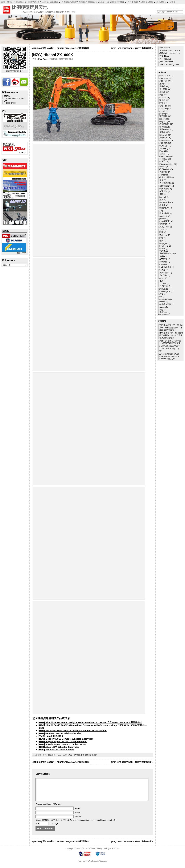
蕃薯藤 (162, 86)
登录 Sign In (165, 48)
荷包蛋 (162, 100)
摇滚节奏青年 (165, 186)
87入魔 (162, 270)
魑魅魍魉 (163, 224)
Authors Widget (166, 315)
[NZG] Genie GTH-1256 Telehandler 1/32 (60, 733)
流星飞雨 (163, 312)
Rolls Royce (164, 140)
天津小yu (163, 81)
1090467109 (10, 102)
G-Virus (163, 127)
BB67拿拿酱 (165, 202)
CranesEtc (164, 76)
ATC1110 (163, 259)
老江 (161, 241)
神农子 (162, 161)
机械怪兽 (163, 262)
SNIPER (163, 148)
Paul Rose (43, 59)
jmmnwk (163, 197)
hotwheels (164, 246)
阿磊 (161, 238)
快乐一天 (163, 235)
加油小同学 (164, 273)
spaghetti (163, 216)
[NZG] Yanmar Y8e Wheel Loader (56, 750)
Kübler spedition (166, 164)
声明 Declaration (166, 62)
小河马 (162, 92)
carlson (162, 167)
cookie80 (163, 159)
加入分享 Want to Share (170, 50)
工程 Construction (50, 2)
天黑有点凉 (164, 129)
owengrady (164, 156)
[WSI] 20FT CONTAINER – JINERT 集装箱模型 (131, 48)
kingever (163, 122)
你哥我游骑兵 (165, 183)
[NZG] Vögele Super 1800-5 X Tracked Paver (62, 744)
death (162, 278)
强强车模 (163, 106)
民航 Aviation (118, 2)
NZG (70, 755)
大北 (161, 95)
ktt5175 (163, 119)
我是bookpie (165, 169)
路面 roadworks (69, 2)
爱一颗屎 (163, 89)
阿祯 (161, 103)
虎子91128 (164, 286)
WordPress (92, 865)
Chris (162, 264)
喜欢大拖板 (164, 213)
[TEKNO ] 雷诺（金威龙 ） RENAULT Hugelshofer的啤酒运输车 (61, 48)
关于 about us (165, 59)
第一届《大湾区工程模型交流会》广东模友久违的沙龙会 (171, 328)
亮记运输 (163, 116)
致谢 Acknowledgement (169, 64)
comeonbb (164, 175)
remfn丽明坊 (165, 221)
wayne (162, 307)
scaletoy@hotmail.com (14, 97)
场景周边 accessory (88, 2)
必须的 (162, 84)
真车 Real (105, 2)
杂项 (172, 2)
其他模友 (163, 138)
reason (162, 302)
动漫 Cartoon (147, 2)
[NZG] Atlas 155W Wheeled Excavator (59, 747)
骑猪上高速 (164, 189)
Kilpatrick (163, 135)
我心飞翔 (163, 275)
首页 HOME (7, 2)
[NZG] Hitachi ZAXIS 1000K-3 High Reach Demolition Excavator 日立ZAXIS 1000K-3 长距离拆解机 (90, 722)
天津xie (163, 132)
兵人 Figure (133, 2)
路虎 (161, 200)
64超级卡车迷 (165, 304)
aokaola (163, 98)
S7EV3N (163, 109)
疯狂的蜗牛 (164, 208)
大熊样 (162, 256)
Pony (162, 151)
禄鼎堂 (162, 154)
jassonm (163, 219)
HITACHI (77, 755)
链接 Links (164, 56)
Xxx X (162, 230)
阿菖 (161, 232)
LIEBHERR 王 (165, 267)
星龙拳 (162, 205)
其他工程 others (55, 755)
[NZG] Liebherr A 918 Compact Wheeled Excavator (66, 739)
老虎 (161, 180)
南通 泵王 (164, 191)
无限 (161, 194)
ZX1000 (85, 755)
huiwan (162, 248)
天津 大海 (164, 143)
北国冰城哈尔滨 (166, 253)
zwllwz (162, 289)
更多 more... (22, 253)
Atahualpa (103, 865)
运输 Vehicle (33, 2)
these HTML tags (54, 808)
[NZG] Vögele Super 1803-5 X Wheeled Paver (63, 741)
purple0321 (164, 299)
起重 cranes (19, 2)
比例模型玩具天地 (30, 7)
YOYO (162, 251)
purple (162, 114)
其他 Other (161, 2)
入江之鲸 (163, 172)
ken (161, 297)
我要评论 (93, 755)
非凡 (161, 281)
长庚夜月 (163, 146)
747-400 (163, 284)
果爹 (161, 294)
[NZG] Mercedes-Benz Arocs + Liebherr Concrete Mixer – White (73, 730)
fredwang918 (165, 291)
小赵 (161, 310)
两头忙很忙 (164, 124)
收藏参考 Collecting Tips (170, 53)
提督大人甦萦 (165, 177)
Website (78, 821)
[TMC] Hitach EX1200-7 (51, 736)
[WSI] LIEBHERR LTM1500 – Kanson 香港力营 (169, 356)
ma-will (162, 111)
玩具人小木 (164, 227)
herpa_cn (163, 243)
